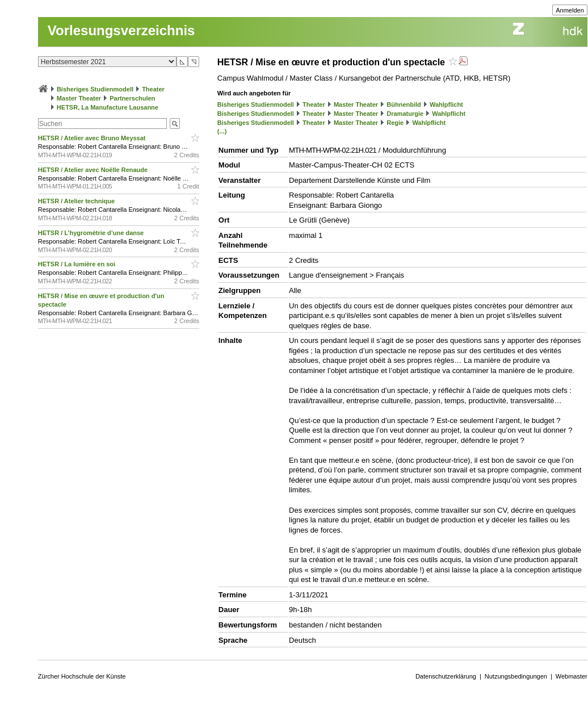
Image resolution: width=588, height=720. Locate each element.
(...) (222, 131)
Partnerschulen (132, 98)
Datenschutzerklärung (446, 676)
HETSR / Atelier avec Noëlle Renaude (94, 170)
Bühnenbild (404, 104)
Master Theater (79, 98)
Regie (395, 123)
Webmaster (572, 676)
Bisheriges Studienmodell (95, 89)
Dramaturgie (405, 114)
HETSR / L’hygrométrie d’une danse (92, 233)
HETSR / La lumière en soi (77, 264)
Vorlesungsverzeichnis (121, 30)
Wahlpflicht (446, 104)
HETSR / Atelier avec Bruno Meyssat (93, 138)
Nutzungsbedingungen (516, 676)
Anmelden (570, 10)
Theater (153, 89)
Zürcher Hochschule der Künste (82, 676)
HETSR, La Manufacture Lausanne (108, 107)
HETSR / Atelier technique (77, 201)
